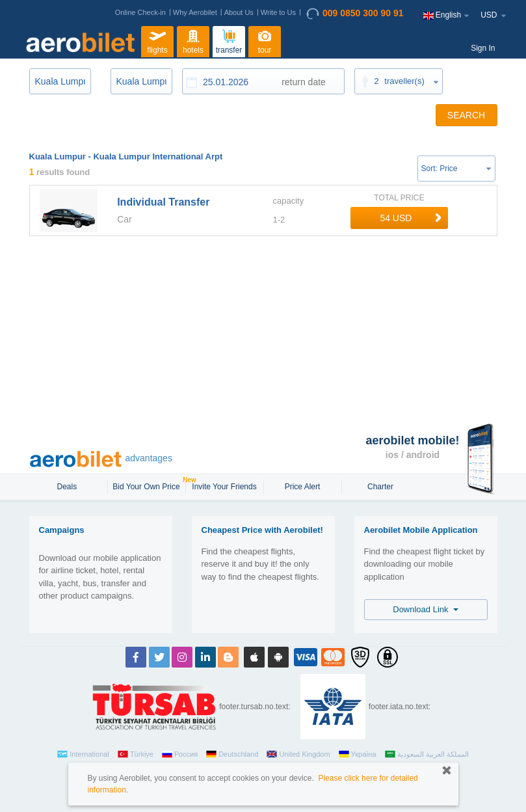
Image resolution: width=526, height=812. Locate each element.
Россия (180, 754)
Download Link (426, 609)
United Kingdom (298, 754)
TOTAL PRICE (399, 198)
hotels (193, 40)
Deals (68, 487)
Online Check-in (140, 12)
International (83, 754)
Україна (358, 754)
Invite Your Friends (224, 487)
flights (157, 40)
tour (265, 40)
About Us (239, 12)
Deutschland (232, 754)
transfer (229, 40)
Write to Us (278, 12)
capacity (288, 201)
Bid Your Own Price (148, 485)
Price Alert (303, 487)
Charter (380, 487)
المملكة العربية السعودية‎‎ (427, 754)
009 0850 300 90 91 (355, 14)
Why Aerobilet (195, 12)
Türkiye (136, 754)
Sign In (483, 48)
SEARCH (466, 115)
